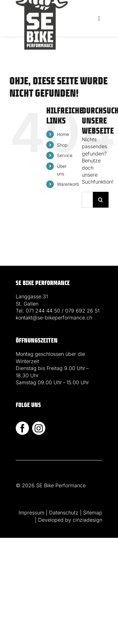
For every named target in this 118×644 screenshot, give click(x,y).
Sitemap (93, 513)
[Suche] (101, 200)
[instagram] (39, 428)
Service (65, 155)
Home (63, 134)
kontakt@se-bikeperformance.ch (54, 318)
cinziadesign (87, 520)
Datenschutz (64, 513)
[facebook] (22, 428)
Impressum (31, 513)
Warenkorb (68, 184)
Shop (62, 145)
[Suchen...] (87, 200)
